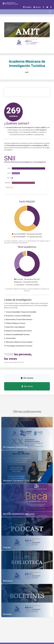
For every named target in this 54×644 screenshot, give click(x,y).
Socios (37, 7)
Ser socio (27, 386)
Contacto (27, 7)
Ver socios (27, 378)
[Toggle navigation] (50, 12)
